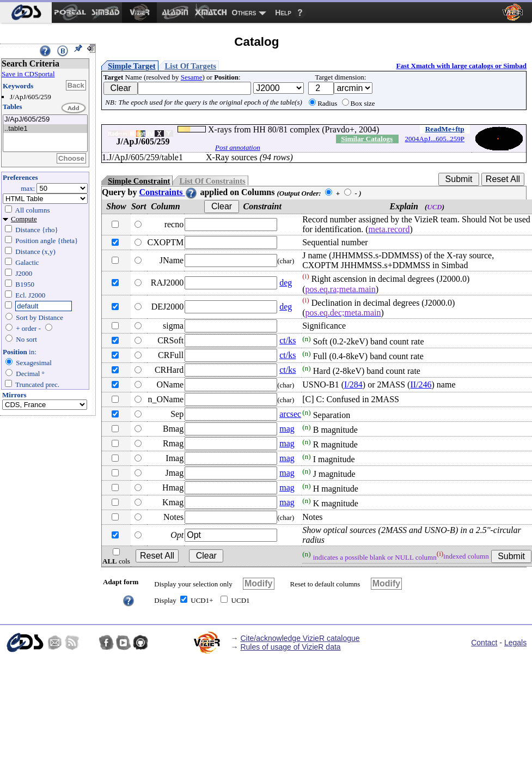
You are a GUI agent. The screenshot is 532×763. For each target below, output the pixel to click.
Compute (24, 219)
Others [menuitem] (244, 13)
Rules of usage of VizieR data (290, 647)
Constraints (168, 192)
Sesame (192, 77)
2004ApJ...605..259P (435, 139)
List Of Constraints (212, 181)
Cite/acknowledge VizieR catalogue (300, 638)
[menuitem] (26, 13)
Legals (515, 643)
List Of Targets (191, 66)
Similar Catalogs (367, 139)
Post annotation (238, 147)
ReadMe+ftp (445, 129)
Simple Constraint (139, 181)
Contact (484, 643)
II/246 (421, 384)
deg (286, 283)
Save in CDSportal (28, 74)
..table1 (45, 129)
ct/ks (288, 340)
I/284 (353, 384)
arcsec (290, 414)
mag (287, 429)
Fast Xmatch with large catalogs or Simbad (461, 66)
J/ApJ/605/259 (45, 120)
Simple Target (132, 66)
